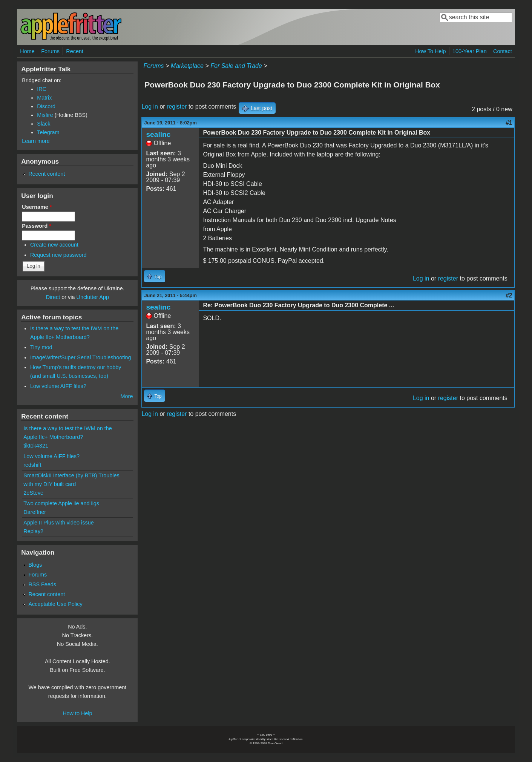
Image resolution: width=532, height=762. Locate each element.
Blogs (35, 565)
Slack (44, 124)
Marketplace (187, 66)
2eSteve (33, 493)
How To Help (430, 51)
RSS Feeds (42, 584)
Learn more (36, 141)
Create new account (54, 245)
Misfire (45, 115)
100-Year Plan (470, 51)
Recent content (47, 174)
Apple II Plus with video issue (58, 523)
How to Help (77, 713)
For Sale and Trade (236, 66)
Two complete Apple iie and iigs (61, 503)
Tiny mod (41, 347)
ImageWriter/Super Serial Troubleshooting (81, 357)
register (177, 107)
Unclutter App (93, 297)
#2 (509, 295)
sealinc (158, 134)
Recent (75, 51)
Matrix (44, 98)
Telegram (48, 132)
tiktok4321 (36, 446)
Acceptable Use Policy (55, 604)
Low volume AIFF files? (58, 386)
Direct (53, 297)
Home (27, 51)
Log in (150, 107)
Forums (50, 51)
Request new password (58, 255)
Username (37, 207)
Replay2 (33, 531)
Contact (503, 51)
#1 (509, 123)
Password (37, 226)
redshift (32, 465)
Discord (46, 106)
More (127, 396)
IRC (42, 89)
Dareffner (35, 512)
